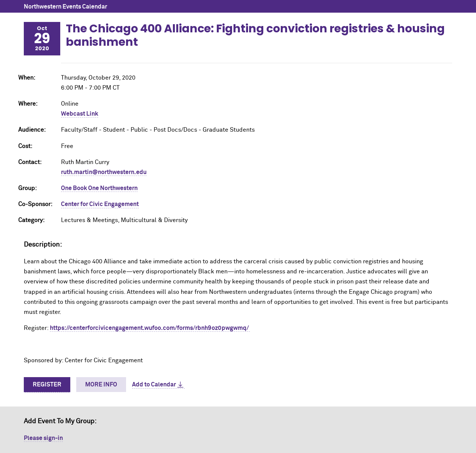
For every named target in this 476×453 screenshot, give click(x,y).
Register (47, 385)
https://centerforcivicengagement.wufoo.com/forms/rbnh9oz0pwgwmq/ (150, 328)
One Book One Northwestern (99, 188)
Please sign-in (43, 438)
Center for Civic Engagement (100, 204)
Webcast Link (80, 114)
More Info (101, 385)
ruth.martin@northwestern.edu (104, 172)
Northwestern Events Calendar (65, 7)
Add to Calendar (154, 385)
